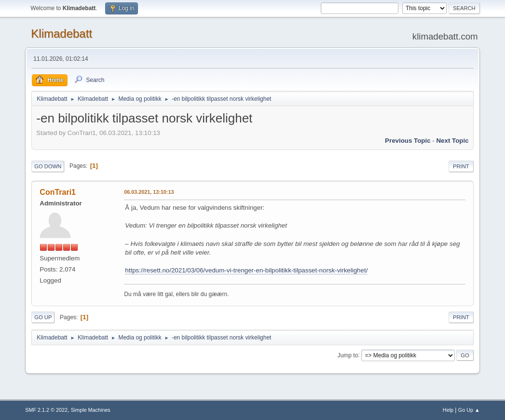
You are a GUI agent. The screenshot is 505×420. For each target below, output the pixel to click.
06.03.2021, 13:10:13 (149, 192)
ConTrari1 (58, 192)
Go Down (48, 166)
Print (461, 166)
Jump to (348, 355)
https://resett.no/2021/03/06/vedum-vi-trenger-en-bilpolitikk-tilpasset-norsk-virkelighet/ (246, 270)
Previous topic (408, 141)
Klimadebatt (61, 34)
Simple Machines (91, 410)
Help (448, 410)
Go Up (43, 317)
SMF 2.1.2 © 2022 (46, 410)
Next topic (452, 141)
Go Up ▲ (469, 410)
